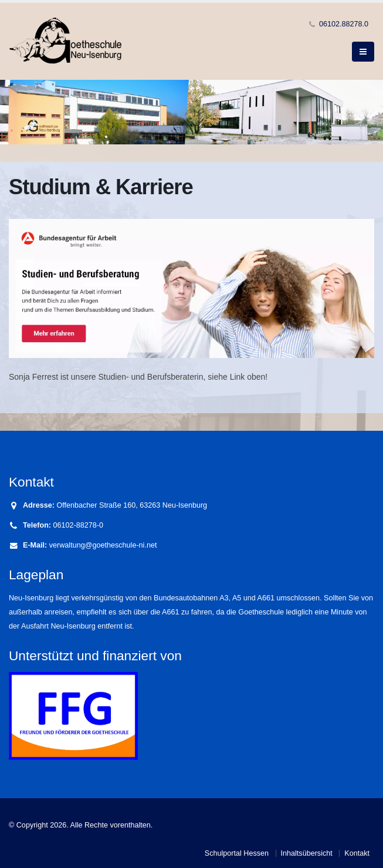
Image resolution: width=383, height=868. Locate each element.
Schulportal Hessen (237, 853)
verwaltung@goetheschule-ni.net (103, 545)
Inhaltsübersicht (307, 853)
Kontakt (357, 853)
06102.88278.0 (344, 24)
